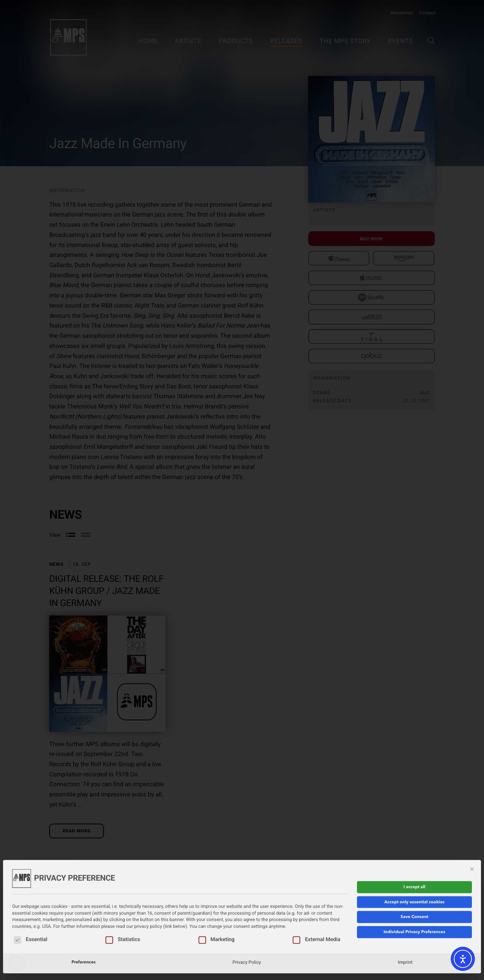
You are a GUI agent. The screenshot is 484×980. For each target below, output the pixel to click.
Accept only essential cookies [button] (414, 867)
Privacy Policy (247, 927)
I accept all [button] (414, 852)
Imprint (405, 927)
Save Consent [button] (414, 882)
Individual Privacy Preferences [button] (414, 897)
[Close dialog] (472, 834)
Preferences (84, 927)
